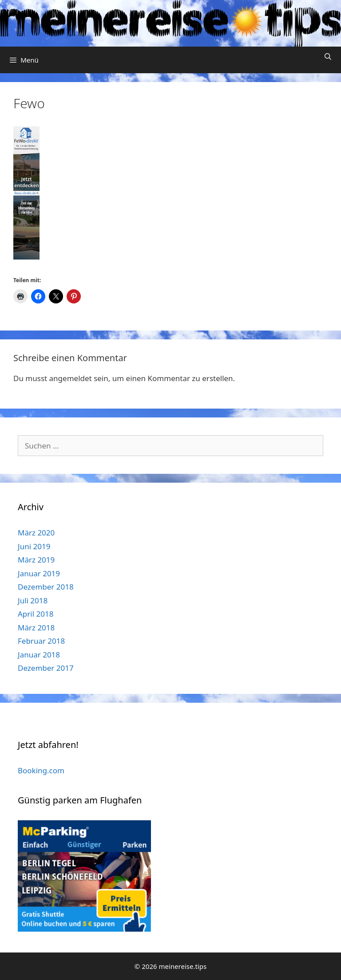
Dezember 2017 (46, 668)
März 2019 (36, 560)
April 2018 (36, 614)
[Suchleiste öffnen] (328, 57)
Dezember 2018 (46, 587)
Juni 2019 (34, 546)
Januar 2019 (39, 573)
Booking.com (41, 770)
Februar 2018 (41, 641)
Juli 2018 (33, 600)
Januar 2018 (39, 655)
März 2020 (36, 533)
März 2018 (36, 628)
